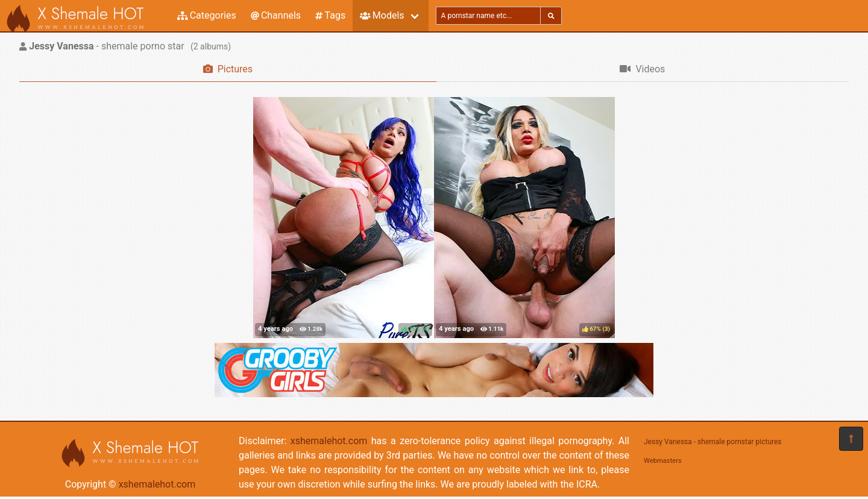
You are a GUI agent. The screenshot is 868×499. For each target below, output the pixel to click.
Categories (207, 15)
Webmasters (663, 461)
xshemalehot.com (157, 484)
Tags (330, 15)
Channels (276, 15)
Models (382, 15)
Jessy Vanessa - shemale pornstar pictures (713, 442)
